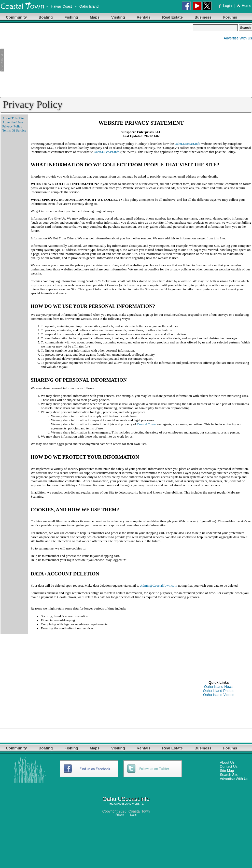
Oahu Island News (219, 687)
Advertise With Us (238, 38)
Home (244, 6)
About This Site (13, 118)
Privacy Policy (12, 126)
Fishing (71, 17)
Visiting (118, 17)
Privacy (120, 815)
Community (16, 17)
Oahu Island (89, 6)
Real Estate (172, 17)
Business (203, 17)
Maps (95, 17)
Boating (46, 17)
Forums (230, 17)
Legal (133, 815)
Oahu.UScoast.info (187, 144)
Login (226, 6)
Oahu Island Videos (219, 695)
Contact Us (229, 766)
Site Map (227, 771)
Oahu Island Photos (219, 691)
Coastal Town (146, 424)
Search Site (229, 775)
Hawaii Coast (61, 6)
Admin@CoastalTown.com (159, 585)
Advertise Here (13, 122)
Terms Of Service (14, 130)
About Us (227, 762)
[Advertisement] (96, 60)
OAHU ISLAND (123, 804)
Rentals (144, 17)
